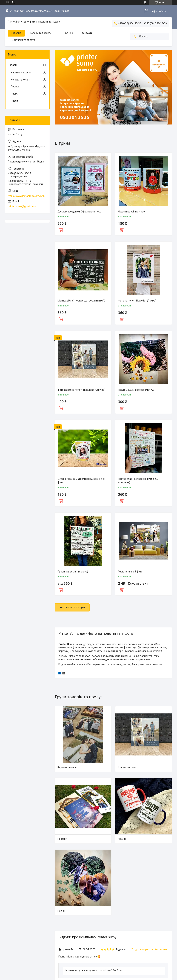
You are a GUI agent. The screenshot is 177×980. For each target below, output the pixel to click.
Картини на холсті (68, 767)
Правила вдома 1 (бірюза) (73, 572)
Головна (16, 33)
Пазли (61, 911)
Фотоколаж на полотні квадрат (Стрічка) (81, 390)
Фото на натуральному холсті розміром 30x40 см (93, 970)
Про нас (68, 33)
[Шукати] (134, 37)
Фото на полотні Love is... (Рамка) (137, 301)
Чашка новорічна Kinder (132, 212)
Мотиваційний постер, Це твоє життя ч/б (81, 301)
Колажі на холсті (128, 767)
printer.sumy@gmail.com (22, 206)
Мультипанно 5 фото (130, 572)
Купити (61, 229)
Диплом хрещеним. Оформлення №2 (79, 212)
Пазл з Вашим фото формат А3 (136, 390)
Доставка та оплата (23, 40)
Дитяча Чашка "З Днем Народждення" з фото (81, 481)
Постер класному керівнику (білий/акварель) (138, 481)
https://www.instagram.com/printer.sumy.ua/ (27, 196)
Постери (62, 839)
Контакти (87, 33)
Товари (12, 65)
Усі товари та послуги (72, 607)
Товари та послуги (41, 33)
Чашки (122, 839)
